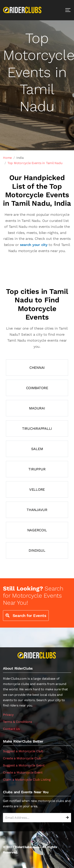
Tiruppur (37, 469)
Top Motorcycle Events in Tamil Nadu (35, 163)
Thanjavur (37, 510)
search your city (34, 245)
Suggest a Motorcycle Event (24, 765)
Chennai (37, 368)
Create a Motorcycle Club (22, 758)
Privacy (8, 715)
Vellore (37, 489)
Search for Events (26, 616)
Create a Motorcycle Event (23, 772)
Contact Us (11, 729)
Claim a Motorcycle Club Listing (27, 780)
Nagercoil (37, 530)
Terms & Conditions (17, 722)
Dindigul (37, 550)
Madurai (37, 408)
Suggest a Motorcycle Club (23, 751)
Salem (37, 449)
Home (7, 158)
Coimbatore (37, 388)
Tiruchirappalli (37, 428)
